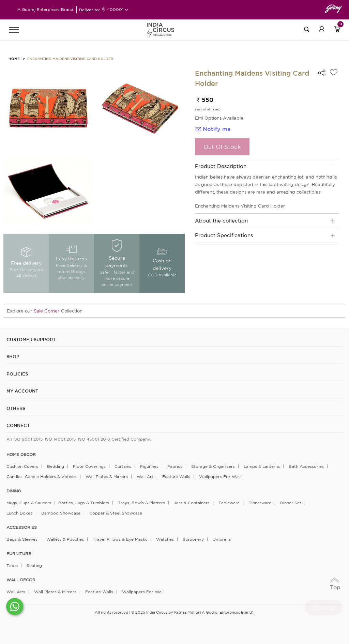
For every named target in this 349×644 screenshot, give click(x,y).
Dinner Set (291, 503)
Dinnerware (260, 503)
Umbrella (222, 539)
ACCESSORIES (22, 527)
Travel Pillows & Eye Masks (120, 539)
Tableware (229, 503)
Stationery (193, 539)
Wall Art (145, 477)
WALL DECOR (21, 580)
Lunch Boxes (19, 513)
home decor (21, 455)
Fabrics (175, 466)
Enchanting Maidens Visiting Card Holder (70, 59)
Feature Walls (176, 477)
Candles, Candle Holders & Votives (42, 477)
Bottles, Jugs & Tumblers (84, 503)
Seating (34, 565)
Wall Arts (16, 592)
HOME (14, 59)
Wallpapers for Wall (220, 477)
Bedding (56, 466)
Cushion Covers (22, 466)
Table (12, 565)
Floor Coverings (89, 466)
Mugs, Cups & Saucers (29, 503)
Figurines (149, 466)
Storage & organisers (213, 466)
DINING (14, 491)
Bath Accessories (306, 466)
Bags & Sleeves (22, 539)
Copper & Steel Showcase (116, 513)
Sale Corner (47, 311)
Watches (165, 539)
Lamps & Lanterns (262, 466)
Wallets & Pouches (65, 539)
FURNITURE (19, 554)
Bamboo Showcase (61, 513)
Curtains (123, 466)
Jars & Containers (192, 503)
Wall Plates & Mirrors (107, 477)
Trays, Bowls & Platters (141, 503)
